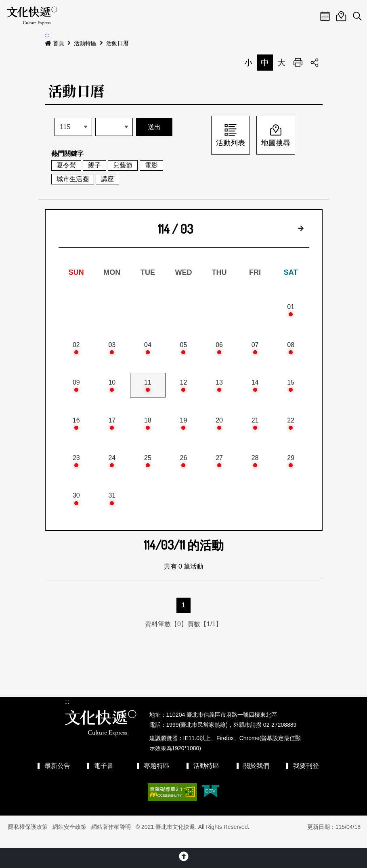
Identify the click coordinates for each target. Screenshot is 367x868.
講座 (107, 179)
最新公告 (57, 775)
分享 (315, 63)
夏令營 (66, 165)
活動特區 (85, 43)
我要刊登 (306, 775)
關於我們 (256, 775)
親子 (94, 165)
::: (47, 35)
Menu (309, 16)
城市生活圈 (73, 179)
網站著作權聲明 (111, 836)
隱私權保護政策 (28, 836)
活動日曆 (117, 43)
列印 (298, 63)
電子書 (104, 775)
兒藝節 (123, 165)
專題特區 (157, 775)
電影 (151, 165)
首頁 (55, 43)
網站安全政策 (69, 836)
